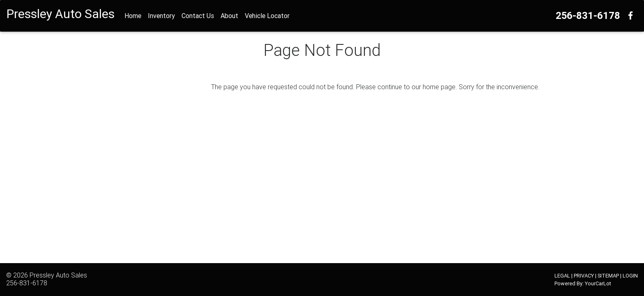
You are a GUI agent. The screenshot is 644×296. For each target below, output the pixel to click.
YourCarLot (598, 283)
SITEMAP (608, 276)
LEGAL (562, 276)
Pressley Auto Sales (58, 275)
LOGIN (630, 276)
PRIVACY (584, 276)
